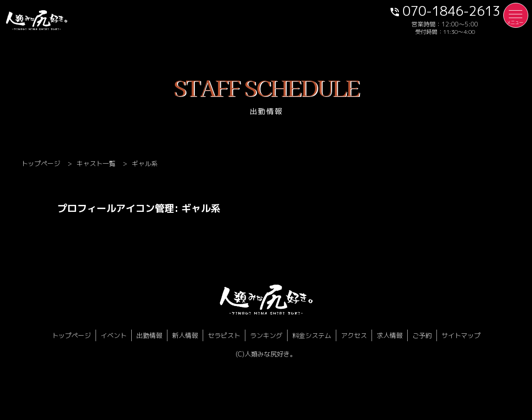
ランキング (266, 335)
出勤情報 (149, 335)
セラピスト (224, 335)
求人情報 (390, 335)
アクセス (354, 335)
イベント (114, 335)
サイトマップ (461, 335)
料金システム (312, 335)
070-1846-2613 (445, 10)
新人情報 (185, 335)
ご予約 (422, 335)
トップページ (71, 335)
